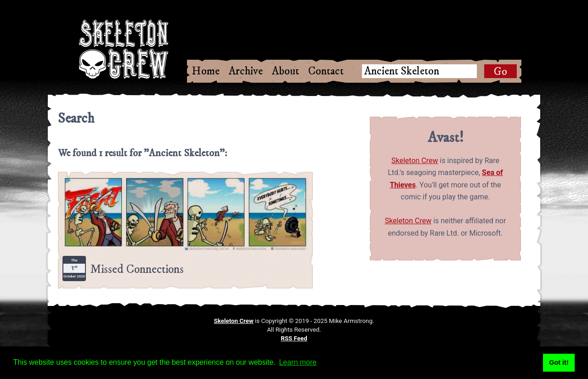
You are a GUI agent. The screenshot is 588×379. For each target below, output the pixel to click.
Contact (326, 71)
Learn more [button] (298, 362)
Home (206, 71)
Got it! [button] (559, 362)
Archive (246, 71)
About (286, 71)
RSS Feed (294, 338)
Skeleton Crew (415, 161)
